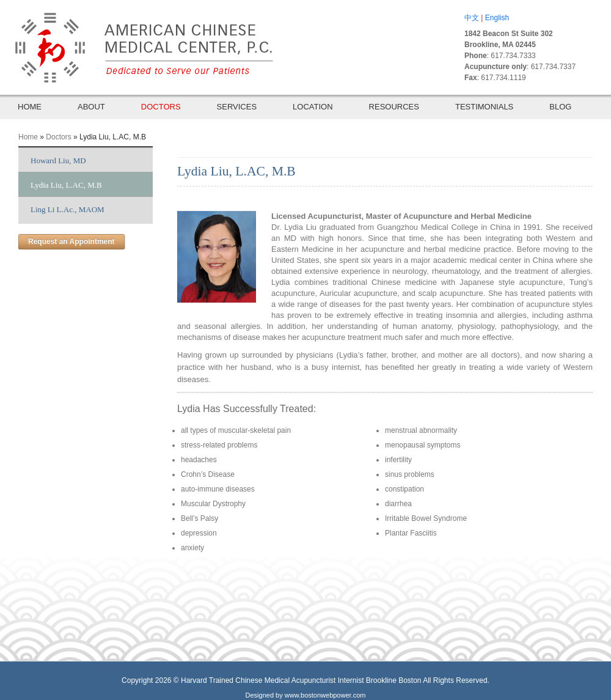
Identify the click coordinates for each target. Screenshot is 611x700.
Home (28, 137)
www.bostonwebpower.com (325, 695)
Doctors (58, 137)
